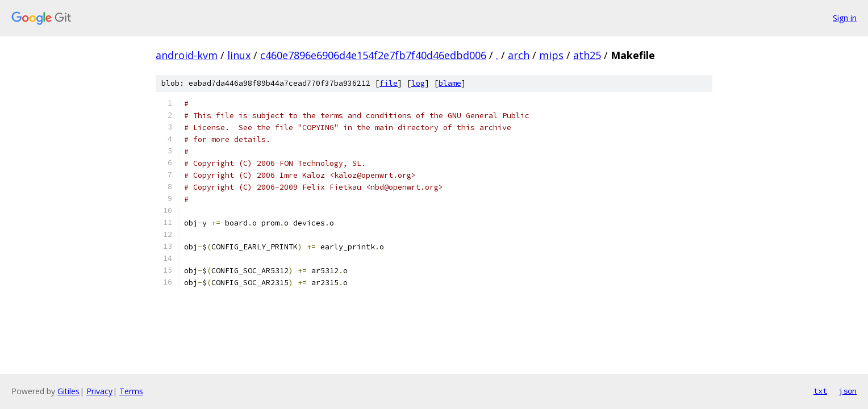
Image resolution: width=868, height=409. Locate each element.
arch (519, 55)
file (389, 83)
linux (239, 55)
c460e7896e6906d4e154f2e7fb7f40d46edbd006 (373, 55)
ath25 (587, 55)
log (418, 83)
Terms (131, 391)
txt (820, 391)
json (848, 391)
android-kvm (187, 55)
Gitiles (68, 391)
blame (450, 83)
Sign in (845, 18)
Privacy (99, 391)
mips (551, 55)
